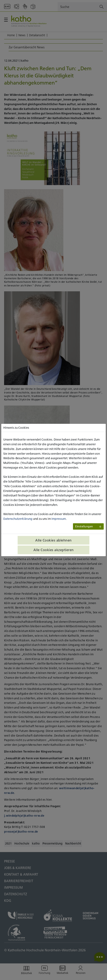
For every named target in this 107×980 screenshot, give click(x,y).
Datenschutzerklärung (18, 519)
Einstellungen (84, 526)
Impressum (59, 519)
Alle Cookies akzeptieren (54, 550)
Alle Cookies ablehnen (53, 540)
